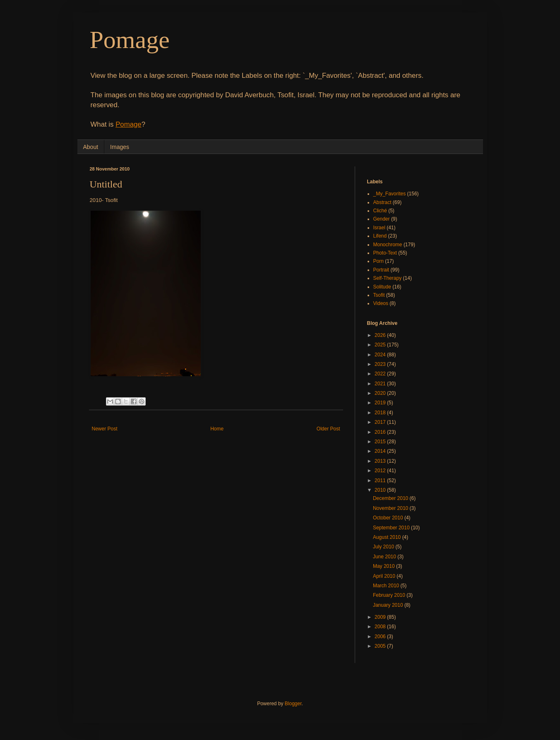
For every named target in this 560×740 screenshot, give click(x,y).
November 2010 (391, 508)
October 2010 (389, 518)
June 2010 (385, 557)
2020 (381, 393)
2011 (381, 481)
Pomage (130, 40)
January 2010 (389, 605)
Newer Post (105, 429)
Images (120, 147)
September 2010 (392, 528)
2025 (381, 345)
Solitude (382, 287)
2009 (381, 617)
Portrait (381, 270)
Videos (381, 303)
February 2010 (390, 595)
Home (217, 429)
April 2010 (385, 576)
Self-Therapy (388, 278)
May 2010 (385, 566)
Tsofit (379, 295)
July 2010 (384, 547)
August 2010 (388, 537)
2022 (381, 374)
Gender (382, 219)
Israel (379, 228)
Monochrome (388, 245)
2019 (381, 403)
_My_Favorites (390, 194)
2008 (381, 627)
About (91, 147)
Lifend (380, 236)
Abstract (382, 202)
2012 (381, 471)
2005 (381, 646)
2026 (381, 335)
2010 (381, 490)
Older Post (328, 429)
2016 (381, 432)
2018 (381, 413)
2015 (381, 442)
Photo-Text (385, 253)
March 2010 (387, 586)
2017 (381, 422)
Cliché (380, 211)
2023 (381, 364)
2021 (381, 384)
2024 (381, 355)
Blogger (293, 704)
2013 (381, 461)
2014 (381, 451)
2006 (381, 637)
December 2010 (391, 498)
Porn (379, 261)
